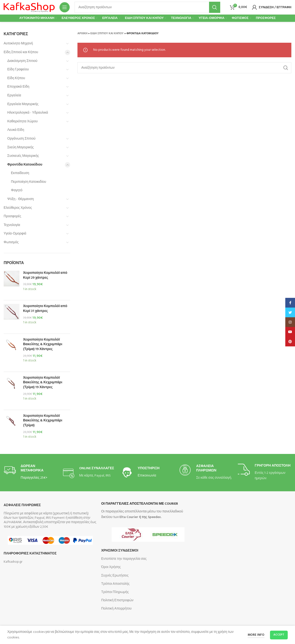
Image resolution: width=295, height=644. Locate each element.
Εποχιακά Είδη (18, 87)
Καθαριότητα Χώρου (22, 121)
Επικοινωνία (147, 476)
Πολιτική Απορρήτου (116, 609)
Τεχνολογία (12, 225)
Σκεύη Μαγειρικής (21, 147)
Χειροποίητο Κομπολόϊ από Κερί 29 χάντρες (45, 275)
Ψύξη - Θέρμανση (21, 199)
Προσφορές (12, 216)
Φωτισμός (11, 242)
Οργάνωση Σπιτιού (21, 139)
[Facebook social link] (290, 303)
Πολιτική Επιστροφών (117, 600)
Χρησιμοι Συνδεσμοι (120, 551)
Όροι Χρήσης (111, 567)
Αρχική (83, 33)
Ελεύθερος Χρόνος (18, 208)
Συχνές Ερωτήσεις (115, 576)
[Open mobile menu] (65, 7)
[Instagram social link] (290, 322)
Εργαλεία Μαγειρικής (23, 104)
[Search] (147, 7)
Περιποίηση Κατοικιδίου (29, 182)
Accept (279, 635)
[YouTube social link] (290, 332)
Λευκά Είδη (16, 130)
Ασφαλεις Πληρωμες (22, 505)
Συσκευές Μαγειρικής (23, 156)
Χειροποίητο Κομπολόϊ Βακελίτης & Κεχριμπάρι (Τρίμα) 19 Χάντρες (43, 345)
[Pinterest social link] (290, 342)
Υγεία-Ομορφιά (15, 234)
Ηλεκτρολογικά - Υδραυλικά (28, 113)
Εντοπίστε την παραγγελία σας (124, 559)
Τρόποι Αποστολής (115, 584)
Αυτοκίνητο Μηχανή (18, 44)
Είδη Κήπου (16, 78)
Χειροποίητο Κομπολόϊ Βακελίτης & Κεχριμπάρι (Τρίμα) (43, 421)
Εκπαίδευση (20, 173)
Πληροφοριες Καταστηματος (30, 554)
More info (256, 635)
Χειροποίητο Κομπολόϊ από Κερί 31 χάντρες (45, 309)
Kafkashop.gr (13, 562)
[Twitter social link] (290, 312)
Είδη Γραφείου (18, 70)
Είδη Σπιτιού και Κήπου (21, 52)
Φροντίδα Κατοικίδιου (25, 165)
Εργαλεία (14, 96)
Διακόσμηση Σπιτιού (22, 61)
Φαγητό (17, 190)
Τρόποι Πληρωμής (115, 592)
